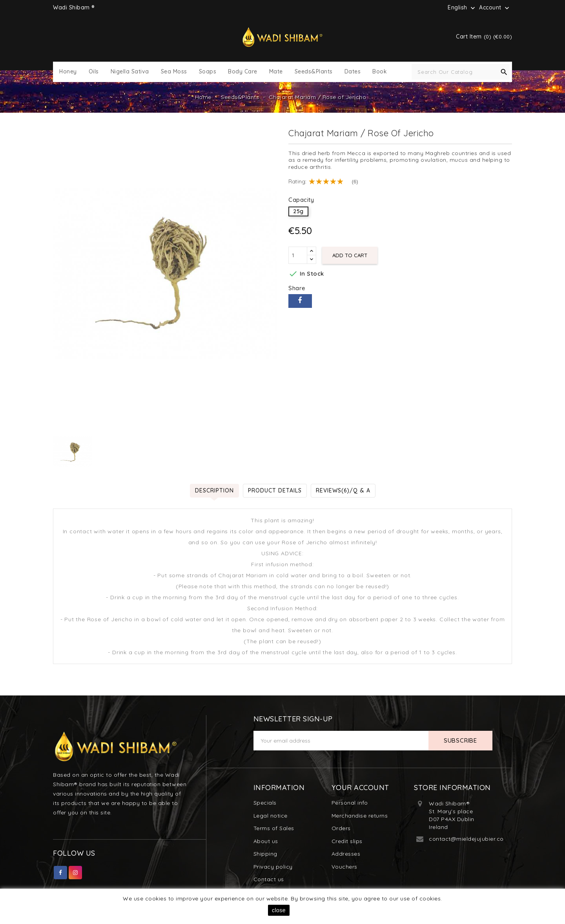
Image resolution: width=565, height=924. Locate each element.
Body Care (243, 72)
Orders (341, 828)
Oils (94, 72)
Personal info (350, 803)
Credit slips (347, 841)
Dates (353, 72)
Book (380, 72)
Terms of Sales (274, 828)
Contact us (269, 879)
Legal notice (271, 816)
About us (266, 841)
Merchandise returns (360, 816)
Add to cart (350, 255)
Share (300, 301)
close (279, 910)
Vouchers (344, 867)
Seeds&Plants (314, 72)
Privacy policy (273, 867)
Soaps (208, 72)
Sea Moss (174, 72)
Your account (360, 788)
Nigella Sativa (130, 72)
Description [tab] (214, 490)
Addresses (346, 854)
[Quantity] (298, 255)
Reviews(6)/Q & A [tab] (343, 490)
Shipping (265, 854)
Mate (276, 72)
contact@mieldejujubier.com (469, 839)
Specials (265, 803)
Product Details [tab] (275, 490)
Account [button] (495, 8)
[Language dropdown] (462, 7)
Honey (68, 72)
